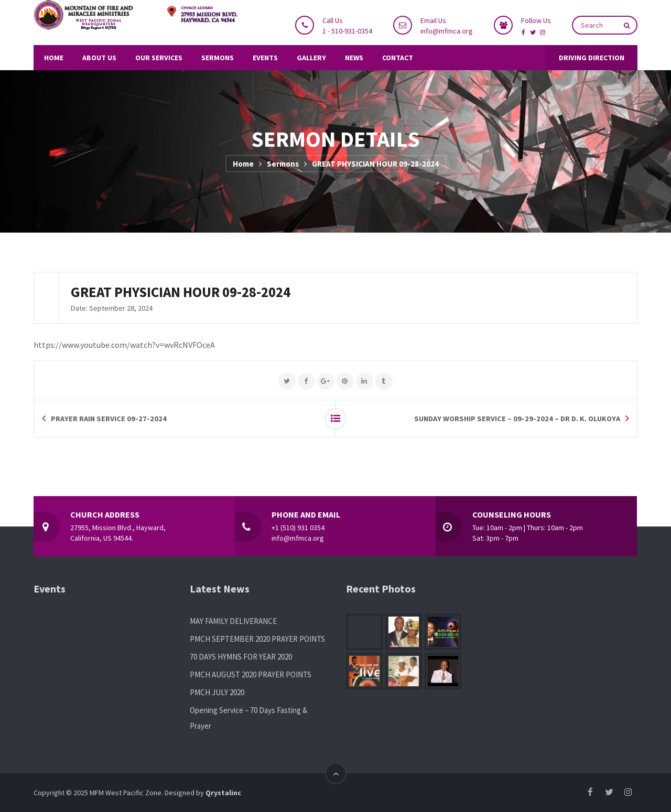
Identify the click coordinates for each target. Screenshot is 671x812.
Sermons (283, 164)
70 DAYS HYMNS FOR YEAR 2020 (241, 657)
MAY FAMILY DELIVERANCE (233, 621)
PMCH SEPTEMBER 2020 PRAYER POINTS (257, 639)
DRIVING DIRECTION (592, 58)
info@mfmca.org (447, 31)
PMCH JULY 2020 (217, 692)
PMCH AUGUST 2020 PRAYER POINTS (251, 674)
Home (243, 164)
